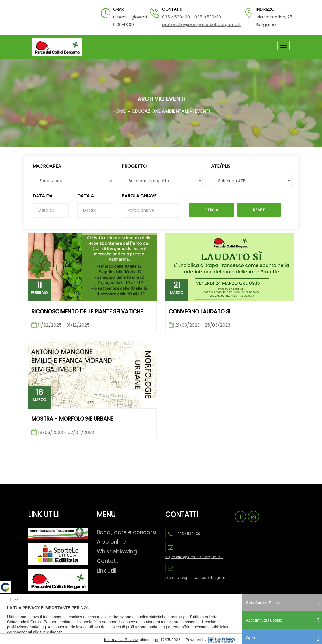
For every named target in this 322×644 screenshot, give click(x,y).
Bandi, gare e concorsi (126, 532)
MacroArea (47, 166)
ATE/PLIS (221, 166)
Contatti (108, 561)
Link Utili (107, 571)
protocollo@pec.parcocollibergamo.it (202, 25)
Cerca (211, 210)
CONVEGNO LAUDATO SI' (200, 312)
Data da (43, 196)
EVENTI (202, 111)
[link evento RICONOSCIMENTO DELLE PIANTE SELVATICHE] (92, 267)
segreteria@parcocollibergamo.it (194, 557)
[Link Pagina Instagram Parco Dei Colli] (254, 517)
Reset (259, 210)
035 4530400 (176, 17)
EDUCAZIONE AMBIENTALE (161, 111)
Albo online (111, 542)
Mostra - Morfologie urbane (72, 419)
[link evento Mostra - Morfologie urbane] (92, 374)
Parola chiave (139, 196)
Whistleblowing (117, 551)
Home (119, 111)
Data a (86, 196)
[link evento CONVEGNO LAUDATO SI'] (230, 267)
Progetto (134, 166)
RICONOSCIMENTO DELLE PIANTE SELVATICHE (87, 312)
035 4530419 (208, 17)
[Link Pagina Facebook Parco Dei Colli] (241, 517)
